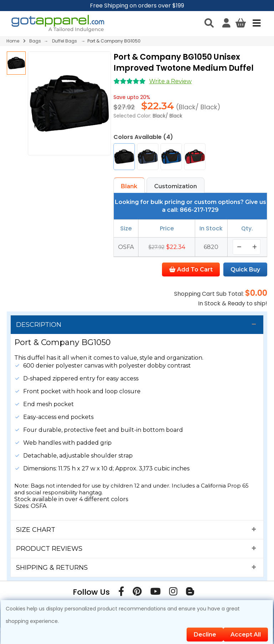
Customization (176, 186)
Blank (129, 186)
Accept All (246, 635)
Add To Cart (191, 269)
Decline (205, 635)
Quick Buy (245, 269)
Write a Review (170, 81)
